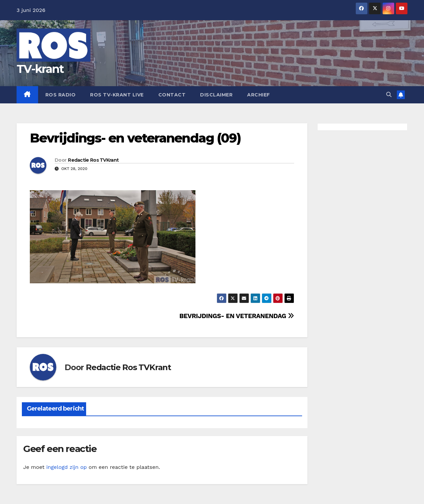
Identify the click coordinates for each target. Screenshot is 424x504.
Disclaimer (216, 95)
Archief (259, 95)
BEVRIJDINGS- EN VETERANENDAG (237, 316)
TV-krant (40, 69)
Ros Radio (61, 95)
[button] (389, 95)
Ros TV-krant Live (117, 95)
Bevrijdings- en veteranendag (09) (135, 138)
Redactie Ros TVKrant (93, 160)
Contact (172, 95)
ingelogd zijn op (67, 467)
